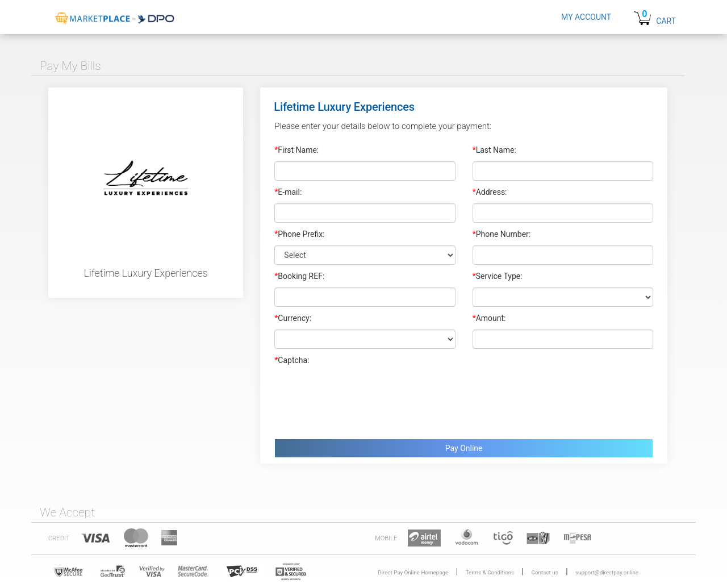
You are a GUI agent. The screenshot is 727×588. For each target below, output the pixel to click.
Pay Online (464, 448)
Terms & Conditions (490, 572)
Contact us (545, 572)
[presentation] (361, 399)
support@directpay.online (607, 572)
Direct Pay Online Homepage (413, 572)
